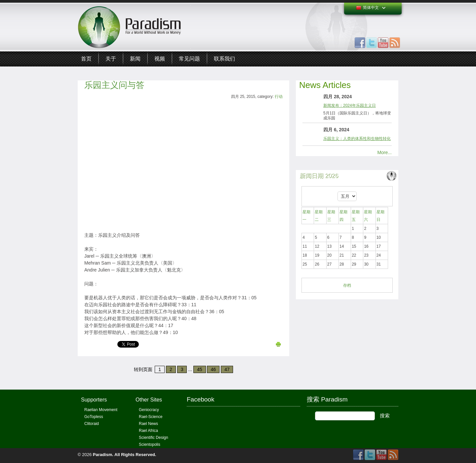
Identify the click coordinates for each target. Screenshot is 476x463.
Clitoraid (92, 424)
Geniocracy (149, 410)
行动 (279, 97)
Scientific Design (154, 438)
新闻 (135, 59)
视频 (160, 59)
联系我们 (224, 59)
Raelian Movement (101, 410)
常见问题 (189, 59)
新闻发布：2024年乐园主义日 (350, 105)
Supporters (94, 400)
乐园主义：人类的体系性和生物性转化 (357, 139)
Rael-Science (151, 417)
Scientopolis (150, 444)
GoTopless (94, 417)
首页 (86, 59)
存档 (347, 285)
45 (200, 369)
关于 (111, 59)
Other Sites (149, 400)
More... (384, 152)
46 (213, 369)
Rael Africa (148, 431)
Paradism (103, 455)
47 (227, 369)
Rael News (148, 424)
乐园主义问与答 (114, 85)
